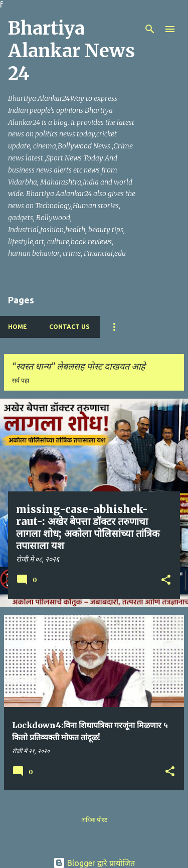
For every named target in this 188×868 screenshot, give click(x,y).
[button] (166, 581)
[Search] (150, 29)
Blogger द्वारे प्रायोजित (94, 863)
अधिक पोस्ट (94, 820)
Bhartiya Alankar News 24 (71, 51)
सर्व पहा (21, 380)
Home (18, 327)
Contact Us (69, 327)
